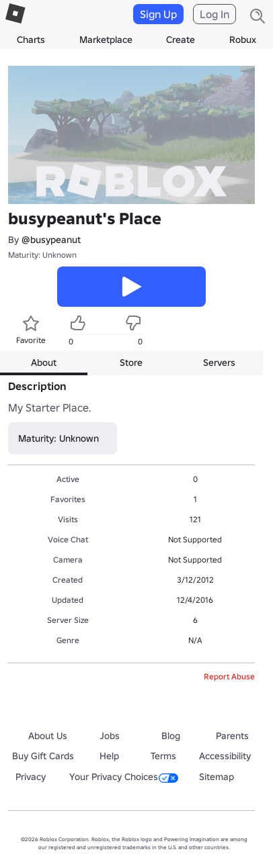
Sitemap (217, 777)
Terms (163, 756)
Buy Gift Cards (43, 756)
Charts (31, 40)
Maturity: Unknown (42, 255)
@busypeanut (51, 240)
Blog (171, 736)
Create (181, 40)
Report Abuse (229, 676)
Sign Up (158, 14)
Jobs (110, 736)
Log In (214, 14)
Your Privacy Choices (124, 777)
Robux (243, 40)
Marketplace (106, 40)
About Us (48, 736)
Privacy (31, 777)
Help (109, 756)
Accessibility (225, 756)
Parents (232, 736)
